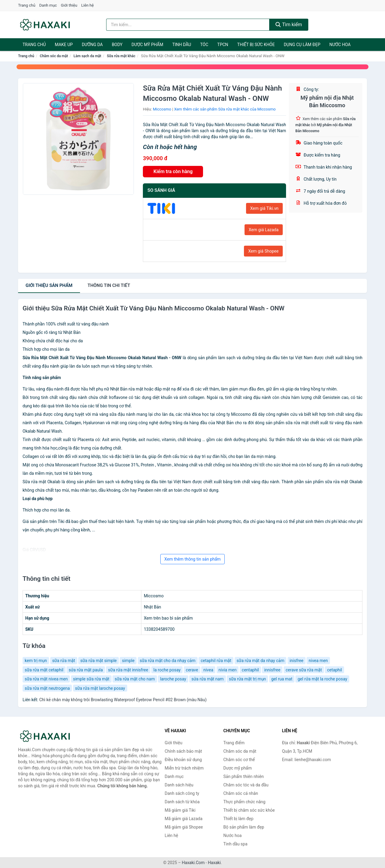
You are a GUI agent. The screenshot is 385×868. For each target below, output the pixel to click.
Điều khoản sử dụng (183, 760)
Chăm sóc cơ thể (239, 760)
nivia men (228, 670)
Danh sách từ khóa (182, 802)
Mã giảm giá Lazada (184, 819)
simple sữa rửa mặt (91, 679)
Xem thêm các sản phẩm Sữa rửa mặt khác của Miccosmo (225, 109)
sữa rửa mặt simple (99, 661)
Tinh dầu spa (236, 844)
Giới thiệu (69, 5)
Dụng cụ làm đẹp (302, 45)
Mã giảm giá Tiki (180, 810)
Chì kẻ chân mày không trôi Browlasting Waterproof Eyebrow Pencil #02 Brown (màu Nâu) (123, 700)
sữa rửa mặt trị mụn (247, 679)
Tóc (204, 45)
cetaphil (334, 670)
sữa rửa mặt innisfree (128, 670)
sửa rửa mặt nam (207, 679)
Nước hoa (340, 45)
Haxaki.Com (193, 863)
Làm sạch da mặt (88, 56)
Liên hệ (88, 5)
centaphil (250, 670)
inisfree (297, 661)
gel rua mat (282, 679)
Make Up (64, 45)
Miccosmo (162, 109)
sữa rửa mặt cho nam (135, 679)
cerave (192, 670)
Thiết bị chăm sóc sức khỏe (249, 810)
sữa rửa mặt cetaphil (44, 670)
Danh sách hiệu (179, 785)
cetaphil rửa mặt (216, 661)
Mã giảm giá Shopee (184, 827)
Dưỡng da (92, 45)
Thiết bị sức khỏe (256, 45)
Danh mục (48, 5)
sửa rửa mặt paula (86, 670)
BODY (117, 45)
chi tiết (109, 285)
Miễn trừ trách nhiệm (184, 768)
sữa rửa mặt (64, 661)
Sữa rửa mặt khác (121, 56)
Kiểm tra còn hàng (173, 171)
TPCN (223, 45)
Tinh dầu (182, 45)
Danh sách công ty (182, 793)
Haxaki (214, 863)
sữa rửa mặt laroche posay (100, 688)
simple (128, 661)
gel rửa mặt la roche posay (322, 679)
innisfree (272, 670)
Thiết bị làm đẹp (239, 819)
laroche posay (173, 679)
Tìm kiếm (289, 25)
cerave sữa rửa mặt (304, 670)
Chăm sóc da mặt (54, 56)
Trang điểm (234, 743)
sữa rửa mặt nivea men (46, 679)
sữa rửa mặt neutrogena (47, 688)
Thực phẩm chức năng (245, 802)
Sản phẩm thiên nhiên (244, 776)
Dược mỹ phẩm (147, 45)
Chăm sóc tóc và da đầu (246, 785)
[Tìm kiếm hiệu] (188, 25)
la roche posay (167, 670)
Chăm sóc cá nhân (241, 793)
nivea (208, 670)
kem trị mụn (36, 661)
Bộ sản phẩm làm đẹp (244, 827)
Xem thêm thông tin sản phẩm (192, 559)
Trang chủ (27, 5)
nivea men (318, 661)
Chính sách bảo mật (183, 751)
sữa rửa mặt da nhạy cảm (261, 661)
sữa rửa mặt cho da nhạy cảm (168, 661)
